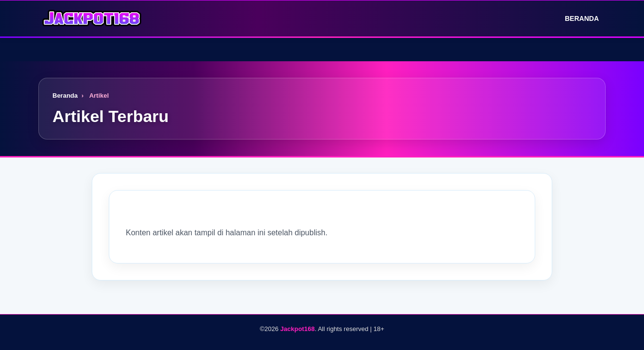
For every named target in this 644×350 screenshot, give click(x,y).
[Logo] (92, 18)
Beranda (575, 18)
